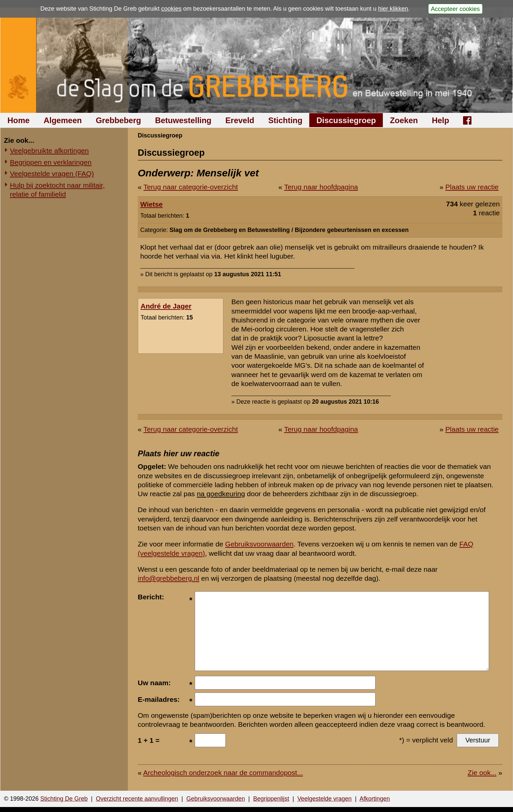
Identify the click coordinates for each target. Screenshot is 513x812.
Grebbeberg (119, 120)
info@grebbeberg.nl (169, 578)
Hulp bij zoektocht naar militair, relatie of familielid (57, 190)
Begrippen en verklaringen (51, 162)
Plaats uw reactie (472, 187)
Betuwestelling (183, 120)
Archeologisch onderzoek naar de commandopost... (223, 773)
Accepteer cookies (455, 9)
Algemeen (63, 120)
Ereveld (240, 120)
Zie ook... (482, 773)
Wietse (151, 204)
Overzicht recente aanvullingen (137, 799)
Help (440, 120)
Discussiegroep (346, 120)
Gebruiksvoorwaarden (259, 544)
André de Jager (166, 306)
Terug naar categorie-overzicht (191, 187)
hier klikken (393, 9)
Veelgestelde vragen (324, 799)
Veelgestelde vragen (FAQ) (52, 174)
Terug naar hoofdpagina (321, 187)
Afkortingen (375, 799)
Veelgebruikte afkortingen (49, 151)
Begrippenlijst (271, 799)
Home (18, 120)
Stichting (285, 120)
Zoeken (404, 120)
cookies (171, 9)
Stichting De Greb (64, 799)
